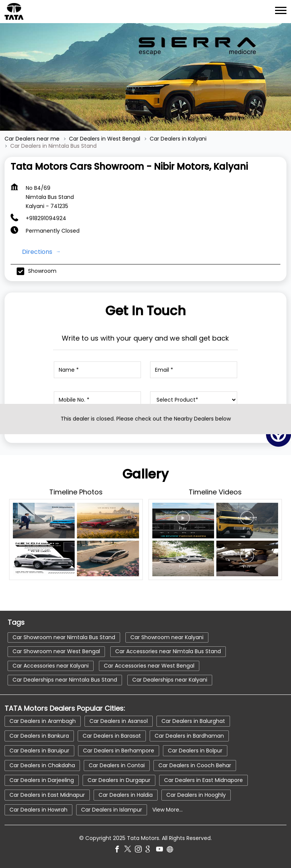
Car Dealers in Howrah (38, 810)
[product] (194, 400)
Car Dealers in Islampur (112, 810)
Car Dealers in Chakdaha (42, 765)
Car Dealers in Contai (117, 765)
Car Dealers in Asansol (119, 721)
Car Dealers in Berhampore (119, 751)
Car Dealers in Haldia (126, 795)
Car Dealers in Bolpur (195, 751)
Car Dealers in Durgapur (119, 780)
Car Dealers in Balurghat (193, 721)
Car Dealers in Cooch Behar (195, 765)
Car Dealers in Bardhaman (189, 736)
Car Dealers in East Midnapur (47, 795)
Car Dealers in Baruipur (39, 751)
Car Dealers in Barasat (112, 736)
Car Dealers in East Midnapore (203, 780)
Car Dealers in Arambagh (43, 721)
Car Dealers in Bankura (39, 736)
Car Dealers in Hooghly (196, 795)
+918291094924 (46, 218)
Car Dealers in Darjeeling (42, 780)
